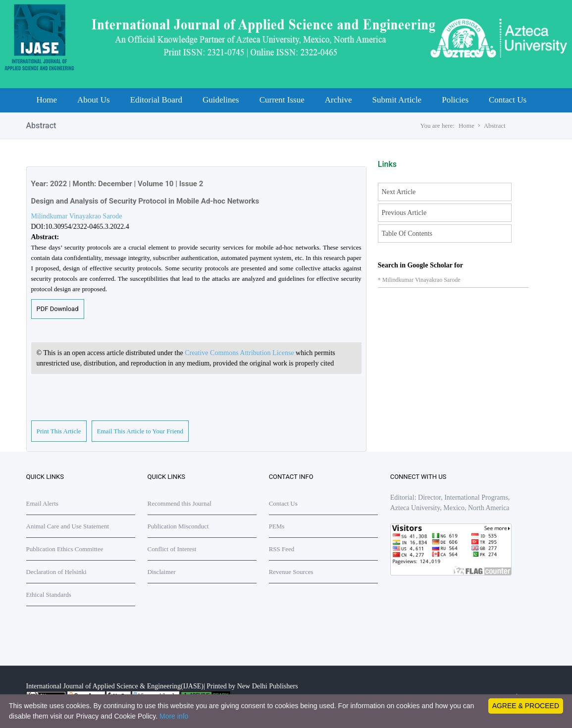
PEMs (277, 526)
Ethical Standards (49, 595)
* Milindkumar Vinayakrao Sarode (419, 280)
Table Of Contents (407, 234)
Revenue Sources (291, 572)
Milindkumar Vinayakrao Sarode (77, 216)
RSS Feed (282, 549)
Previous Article (404, 213)
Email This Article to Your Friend (140, 431)
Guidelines (221, 100)
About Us (94, 100)
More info (174, 716)
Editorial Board (156, 100)
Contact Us (508, 100)
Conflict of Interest (172, 549)
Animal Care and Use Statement (68, 526)
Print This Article (59, 431)
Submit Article (397, 100)
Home (47, 100)
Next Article (399, 192)
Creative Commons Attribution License (240, 353)
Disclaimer (162, 572)
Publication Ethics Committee (65, 549)
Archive (338, 100)
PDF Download (58, 309)
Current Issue (282, 100)
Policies (455, 100)
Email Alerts (42, 503)
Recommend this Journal (180, 503)
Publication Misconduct (178, 526)
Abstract (495, 126)
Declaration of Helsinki (56, 572)
